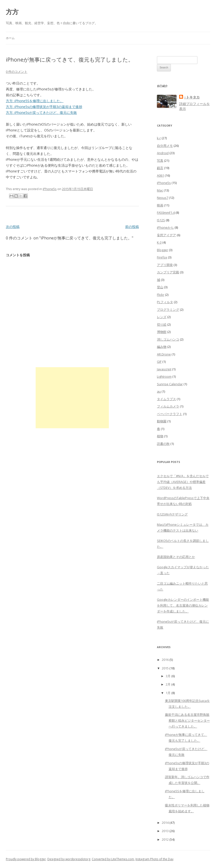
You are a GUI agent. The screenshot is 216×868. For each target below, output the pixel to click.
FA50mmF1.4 (166, 213)
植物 (160, 436)
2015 (165, 668)
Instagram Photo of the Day (154, 859)
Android (163, 153)
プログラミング (168, 310)
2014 (165, 823)
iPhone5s (50, 189)
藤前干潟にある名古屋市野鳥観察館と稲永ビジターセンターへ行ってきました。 (187, 720)
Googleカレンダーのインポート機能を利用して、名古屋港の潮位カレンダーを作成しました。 (183, 605)
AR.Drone (164, 354)
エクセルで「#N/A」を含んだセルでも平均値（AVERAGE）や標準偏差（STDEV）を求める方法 (183, 482)
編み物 (162, 347)
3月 (168, 676)
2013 (165, 831)
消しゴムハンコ (168, 339)
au (159, 391)
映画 (160, 205)
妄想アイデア (166, 235)
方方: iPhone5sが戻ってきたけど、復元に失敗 (41, 113)
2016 (165, 660)
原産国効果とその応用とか (176, 557)
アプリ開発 (165, 265)
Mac (160, 190)
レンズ (162, 317)
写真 (160, 161)
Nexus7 (163, 198)
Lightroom (164, 376)
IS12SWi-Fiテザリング (172, 514)
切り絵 (162, 324)
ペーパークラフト (170, 414)
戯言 (160, 168)
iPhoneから (165, 227)
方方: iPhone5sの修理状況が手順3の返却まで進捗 (44, 107)
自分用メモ (165, 146)
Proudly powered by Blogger (26, 859)
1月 (168, 693)
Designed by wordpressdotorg (69, 859)
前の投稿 (132, 227)
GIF (159, 362)
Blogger (163, 250)
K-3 (159, 242)
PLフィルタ (165, 302)
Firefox (162, 257)
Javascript (164, 369)
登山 (160, 287)
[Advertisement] (72, 398)
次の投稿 (13, 227)
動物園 (162, 421)
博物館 (162, 332)
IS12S (161, 220)
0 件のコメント (17, 72)
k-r (159, 138)
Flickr (161, 295)
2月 (168, 684)
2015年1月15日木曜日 (77, 189)
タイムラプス (166, 399)
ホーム (10, 38)
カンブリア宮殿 (168, 272)
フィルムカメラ (168, 406)
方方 (12, 12)
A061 (160, 175)
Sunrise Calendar (170, 384)
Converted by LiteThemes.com (113, 859)
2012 (165, 839)
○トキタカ (192, 97)
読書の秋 (163, 444)
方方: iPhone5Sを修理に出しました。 (35, 101)
